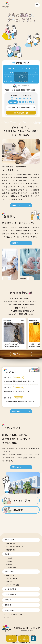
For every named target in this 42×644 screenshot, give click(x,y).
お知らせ (8, 600)
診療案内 (8, 554)
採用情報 (8, 605)
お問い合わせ (10, 610)
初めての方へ (10, 540)
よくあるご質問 (10, 589)
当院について (10, 572)
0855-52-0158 (26, 102)
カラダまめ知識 (10, 594)
